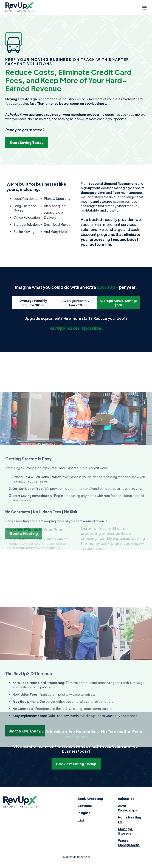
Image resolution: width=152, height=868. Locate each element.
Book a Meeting (24, 622)
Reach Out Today (25, 809)
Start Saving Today (27, 142)
